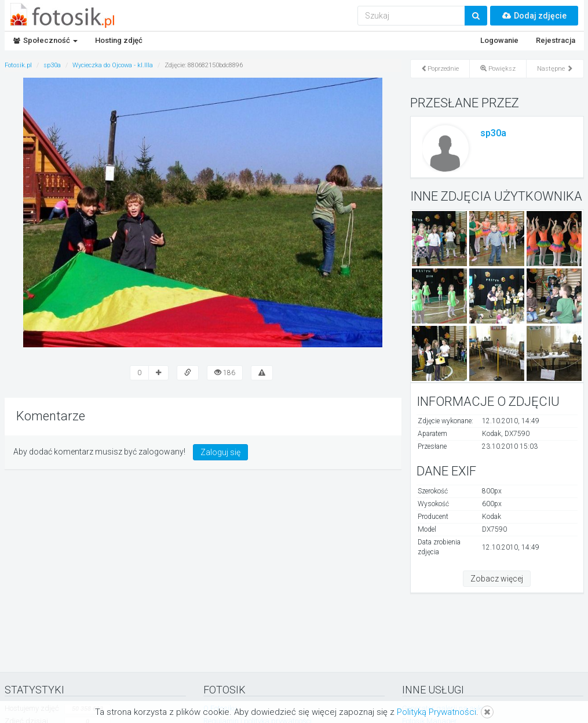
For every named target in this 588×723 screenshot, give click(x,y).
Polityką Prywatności (437, 712)
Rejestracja (556, 40)
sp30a (493, 133)
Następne (555, 69)
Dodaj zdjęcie (534, 16)
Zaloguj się (220, 452)
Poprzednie (440, 69)
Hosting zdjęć (119, 40)
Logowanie (499, 40)
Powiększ (498, 69)
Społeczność (45, 40)
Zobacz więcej (497, 579)
